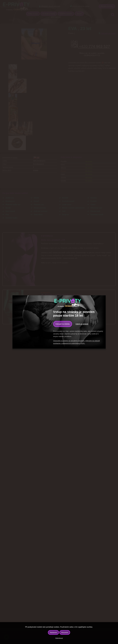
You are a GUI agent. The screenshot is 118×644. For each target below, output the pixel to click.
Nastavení (53, 632)
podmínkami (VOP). (78, 343)
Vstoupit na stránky (63, 324)
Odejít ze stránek (82, 324)
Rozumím (65, 632)
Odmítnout (59, 638)
